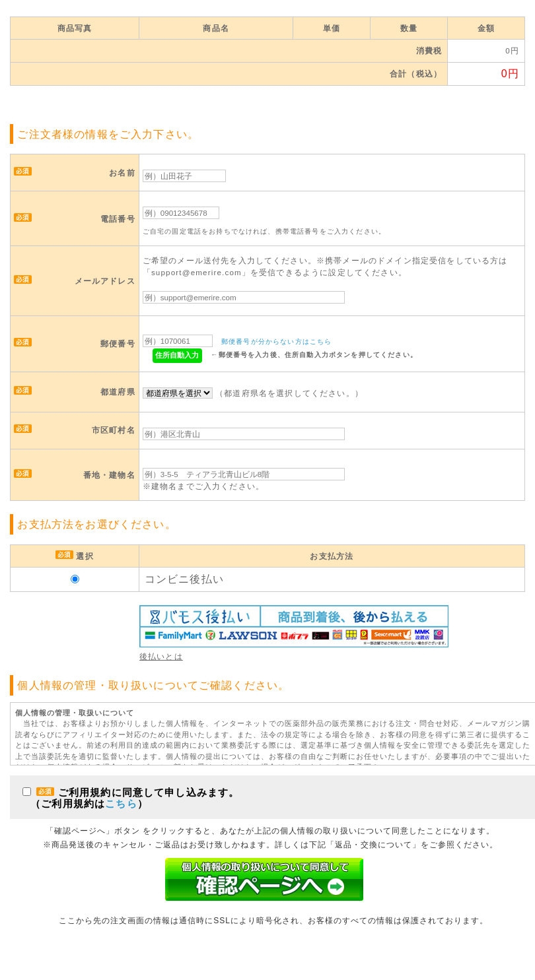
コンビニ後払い (184, 579)
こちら (121, 803)
